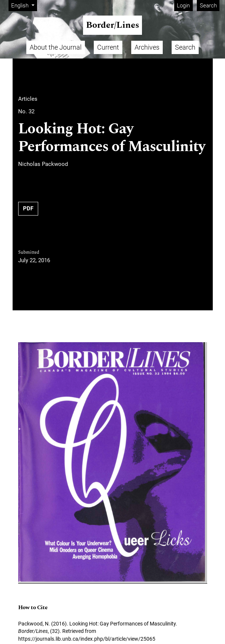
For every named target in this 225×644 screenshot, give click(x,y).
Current (108, 47)
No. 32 (26, 111)
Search (208, 6)
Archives (147, 47)
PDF (28, 208)
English (24, 5)
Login (183, 6)
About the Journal (56, 47)
